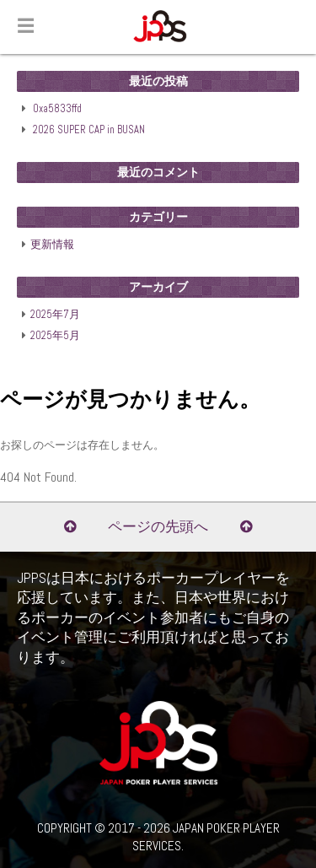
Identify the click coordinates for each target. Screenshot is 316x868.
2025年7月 (55, 315)
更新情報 (52, 245)
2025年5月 (55, 336)
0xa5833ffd (57, 109)
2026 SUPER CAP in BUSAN (89, 130)
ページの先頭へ (158, 527)
